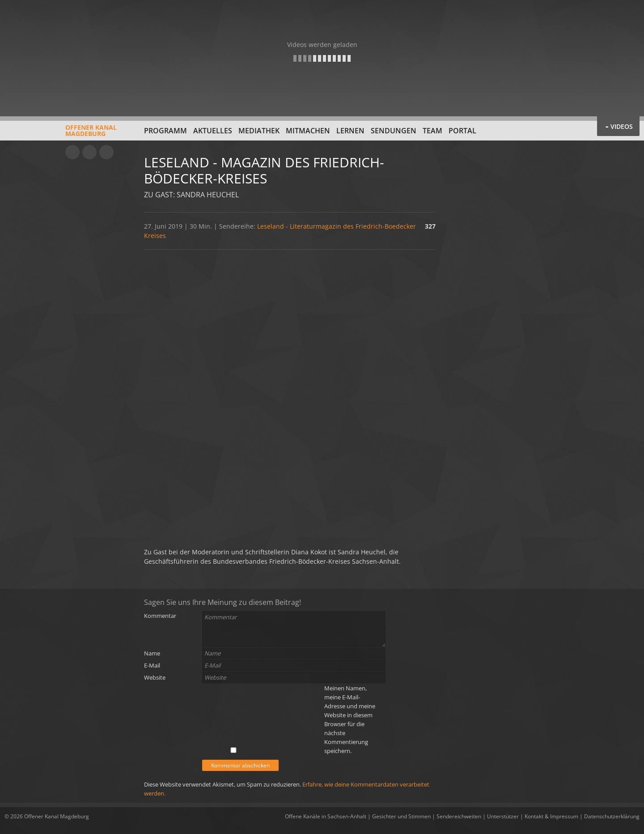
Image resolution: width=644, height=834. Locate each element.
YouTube (72, 152)
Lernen (350, 131)
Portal (462, 131)
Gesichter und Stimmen (401, 816)
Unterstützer (503, 816)
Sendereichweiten (459, 816)
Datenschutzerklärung (612, 816)
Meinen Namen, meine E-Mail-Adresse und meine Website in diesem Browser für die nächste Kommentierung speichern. (350, 719)
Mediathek (259, 131)
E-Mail (152, 665)
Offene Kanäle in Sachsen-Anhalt (326, 816)
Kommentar (160, 616)
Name (152, 653)
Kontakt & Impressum (551, 816)
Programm (165, 131)
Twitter (106, 152)
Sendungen (394, 131)
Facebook (89, 152)
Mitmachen (308, 131)
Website (155, 677)
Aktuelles (213, 131)
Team (432, 131)
